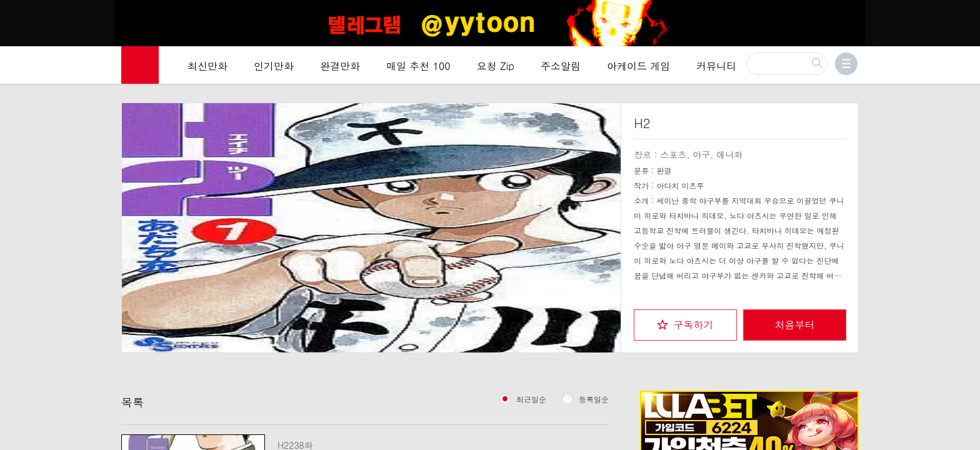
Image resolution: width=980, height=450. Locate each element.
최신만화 (207, 70)
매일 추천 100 (418, 70)
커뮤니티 (716, 70)
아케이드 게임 (638, 70)
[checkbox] (685, 322)
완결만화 (340, 70)
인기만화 (274, 70)
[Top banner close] (966, 13)
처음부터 (795, 322)
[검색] (787, 67)
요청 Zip (496, 70)
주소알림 (561, 70)
